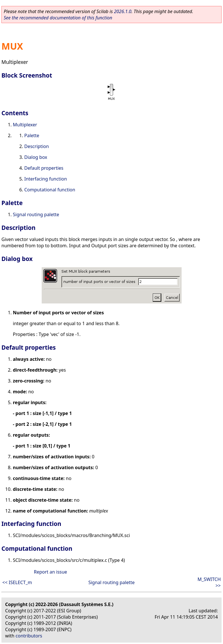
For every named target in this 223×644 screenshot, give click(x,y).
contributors (29, 636)
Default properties (44, 168)
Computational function (50, 190)
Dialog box (36, 157)
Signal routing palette (36, 214)
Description (37, 146)
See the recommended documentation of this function (58, 18)
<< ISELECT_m (17, 582)
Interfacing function (46, 179)
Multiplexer (25, 125)
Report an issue (50, 572)
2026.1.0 (123, 11)
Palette (32, 135)
